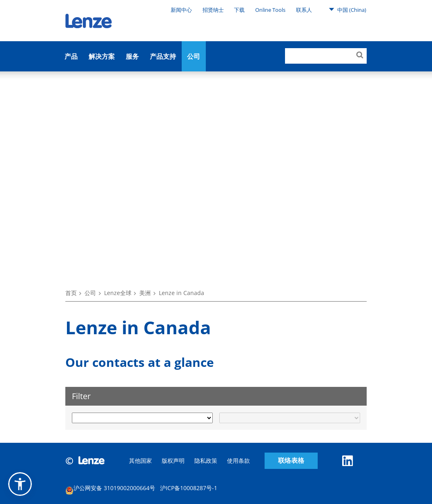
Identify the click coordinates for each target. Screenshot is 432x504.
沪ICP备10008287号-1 (189, 488)
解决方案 (102, 56)
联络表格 (291, 461)
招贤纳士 (213, 10)
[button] (20, 484)
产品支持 (163, 56)
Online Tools (270, 10)
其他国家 (140, 461)
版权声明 (173, 461)
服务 (132, 56)
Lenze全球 (118, 293)
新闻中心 (181, 10)
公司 (194, 56)
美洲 (145, 293)
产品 (71, 56)
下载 (239, 10)
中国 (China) (347, 9)
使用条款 (238, 461)
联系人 (304, 10)
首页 (71, 293)
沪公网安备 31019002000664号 (110, 489)
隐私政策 (206, 461)
